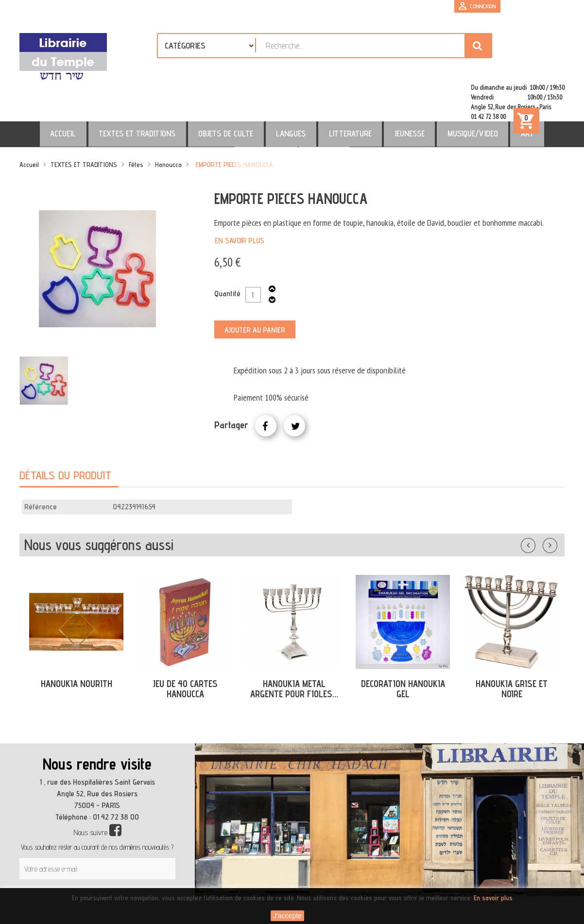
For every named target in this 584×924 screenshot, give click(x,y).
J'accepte (287, 916)
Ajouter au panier (255, 288)
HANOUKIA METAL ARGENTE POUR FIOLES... (294, 647)
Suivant (556, 502)
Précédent (538, 502)
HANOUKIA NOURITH (77, 642)
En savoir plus (240, 199)
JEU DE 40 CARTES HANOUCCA (185, 647)
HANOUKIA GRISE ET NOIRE (512, 647)
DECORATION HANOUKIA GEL (403, 647)
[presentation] (113, 861)
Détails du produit (65, 433)
